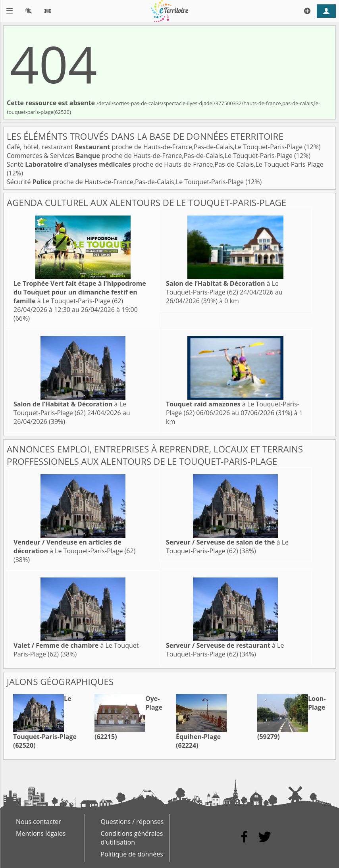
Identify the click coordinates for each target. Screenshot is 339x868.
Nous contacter (39, 822)
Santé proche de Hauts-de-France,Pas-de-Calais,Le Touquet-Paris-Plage (165, 164)
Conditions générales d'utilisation (132, 838)
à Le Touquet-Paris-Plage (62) (80, 292)
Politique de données (132, 854)
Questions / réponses (132, 822)
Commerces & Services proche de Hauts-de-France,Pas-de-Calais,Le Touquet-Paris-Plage (150, 156)
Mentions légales (41, 833)
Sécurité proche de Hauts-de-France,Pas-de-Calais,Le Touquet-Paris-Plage (126, 182)
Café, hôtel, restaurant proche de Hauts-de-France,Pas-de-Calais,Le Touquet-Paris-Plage (155, 147)
